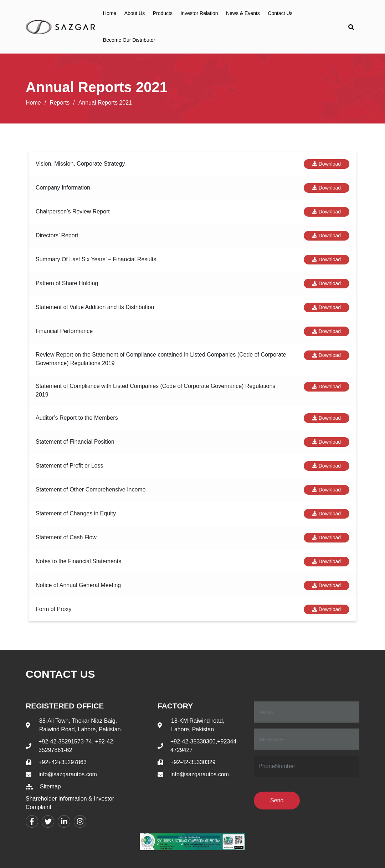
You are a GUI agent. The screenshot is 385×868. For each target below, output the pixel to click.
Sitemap (50, 786)
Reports (60, 103)
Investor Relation (199, 13)
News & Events (243, 13)
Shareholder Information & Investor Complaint (70, 803)
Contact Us (280, 13)
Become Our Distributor (129, 40)
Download (327, 164)
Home (110, 13)
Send (277, 800)
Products (163, 13)
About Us (135, 13)
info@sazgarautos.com (68, 774)
